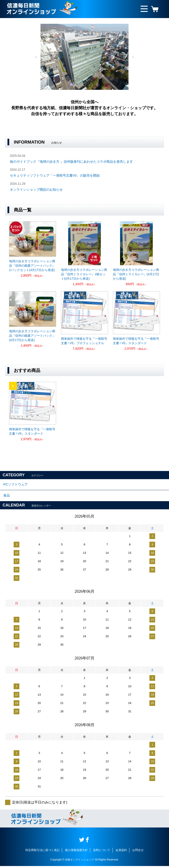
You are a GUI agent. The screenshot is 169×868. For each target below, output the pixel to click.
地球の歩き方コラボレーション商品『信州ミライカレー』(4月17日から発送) (136, 274)
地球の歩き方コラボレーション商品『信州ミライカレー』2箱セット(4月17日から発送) (84, 274)
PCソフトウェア (16, 485)
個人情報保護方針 (76, 852)
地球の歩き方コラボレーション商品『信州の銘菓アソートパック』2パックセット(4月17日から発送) (32, 266)
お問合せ (138, 852)
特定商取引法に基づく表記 (42, 852)
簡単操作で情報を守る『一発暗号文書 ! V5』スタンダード (136, 341)
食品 (7, 497)
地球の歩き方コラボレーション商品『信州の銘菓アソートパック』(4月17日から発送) (32, 336)
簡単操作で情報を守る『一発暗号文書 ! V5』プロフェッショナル (84, 341)
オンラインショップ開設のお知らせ (36, 189)
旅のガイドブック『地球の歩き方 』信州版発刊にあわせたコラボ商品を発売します (71, 162)
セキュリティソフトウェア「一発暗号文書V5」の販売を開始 (55, 175)
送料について (102, 852)
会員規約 (121, 852)
